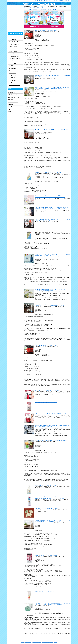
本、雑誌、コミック (13, 47)
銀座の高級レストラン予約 (61, 1)
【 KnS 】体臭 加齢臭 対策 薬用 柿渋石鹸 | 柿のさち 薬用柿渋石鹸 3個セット (51, 440)
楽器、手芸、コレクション (14, 80)
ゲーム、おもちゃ (12, 39)
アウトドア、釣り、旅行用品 (15, 42)
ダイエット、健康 (12, 63)
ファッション (11, 54)
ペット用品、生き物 (13, 78)
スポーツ (10, 83)
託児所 (10, 112)
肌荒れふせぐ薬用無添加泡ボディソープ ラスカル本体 (46, 402)
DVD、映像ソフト (12, 68)
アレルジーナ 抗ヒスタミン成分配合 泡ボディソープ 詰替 (48, 231)
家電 (10, 37)
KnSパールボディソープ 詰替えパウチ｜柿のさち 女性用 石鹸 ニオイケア (51, 414)
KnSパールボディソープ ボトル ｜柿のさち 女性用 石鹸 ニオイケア (49, 390)
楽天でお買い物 (42, 1)
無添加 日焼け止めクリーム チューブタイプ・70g (45, 591)
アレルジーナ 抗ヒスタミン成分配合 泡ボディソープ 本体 (48, 172)
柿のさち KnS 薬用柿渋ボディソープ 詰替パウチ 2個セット (47, 30)
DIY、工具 (11, 66)
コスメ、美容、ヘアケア (38, 8)
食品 (10, 71)
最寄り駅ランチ (11, 100)
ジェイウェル (11, 107)
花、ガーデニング (12, 73)
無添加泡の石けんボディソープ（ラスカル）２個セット (47, 485)
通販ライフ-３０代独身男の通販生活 (39, 4)
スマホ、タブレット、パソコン (15, 49)
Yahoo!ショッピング (51, 1)
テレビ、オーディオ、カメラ (15, 44)
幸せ (9, 109)
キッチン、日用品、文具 (14, 56)
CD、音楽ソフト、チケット (14, 85)
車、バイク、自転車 (13, 51)
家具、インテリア (12, 75)
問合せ (69, 1)
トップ (36, 1)
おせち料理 (11, 104)
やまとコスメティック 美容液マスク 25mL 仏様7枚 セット (47, 509)
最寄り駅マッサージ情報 (13, 102)
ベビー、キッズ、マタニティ (15, 59)
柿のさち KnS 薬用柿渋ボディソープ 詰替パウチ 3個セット (47, 345)
